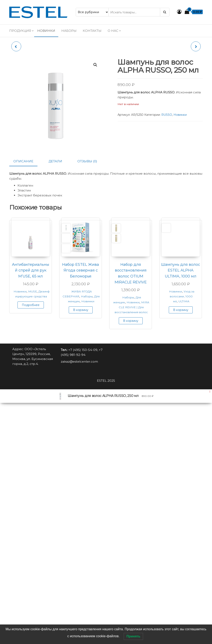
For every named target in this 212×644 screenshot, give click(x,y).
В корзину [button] (81, 310)
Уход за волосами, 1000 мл (182, 296)
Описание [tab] (23, 161)
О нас (113, 31)
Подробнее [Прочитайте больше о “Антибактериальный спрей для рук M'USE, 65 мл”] (31, 305)
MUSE (33, 291)
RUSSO (167, 115)
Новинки (46, 31)
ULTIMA (184, 301)
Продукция (20, 31)
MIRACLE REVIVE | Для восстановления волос (132, 307)
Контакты (92, 31)
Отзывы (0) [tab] (87, 161)
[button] (95, 65)
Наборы (69, 31)
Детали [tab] (55, 161)
